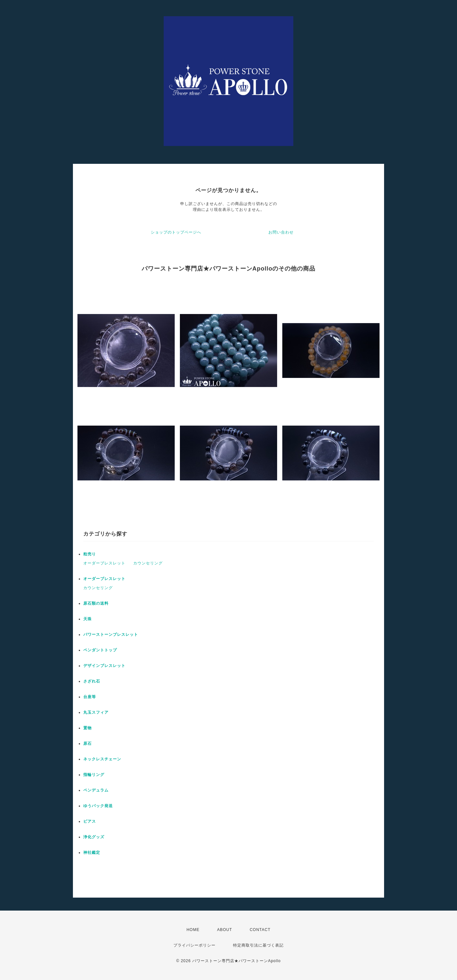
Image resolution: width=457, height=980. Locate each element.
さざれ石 (92, 681)
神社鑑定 (92, 853)
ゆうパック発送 (98, 806)
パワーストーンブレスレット (111, 635)
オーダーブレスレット (104, 563)
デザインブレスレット (104, 666)
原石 (88, 744)
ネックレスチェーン (102, 759)
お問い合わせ (281, 232)
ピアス (90, 821)
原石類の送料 (96, 603)
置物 (88, 728)
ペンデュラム (96, 790)
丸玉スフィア (96, 712)
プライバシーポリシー (194, 945)
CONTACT (260, 930)
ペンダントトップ (100, 650)
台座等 (90, 697)
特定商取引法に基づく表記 (258, 945)
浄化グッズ (94, 837)
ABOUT (225, 930)
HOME (193, 930)
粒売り (90, 554)
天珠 (88, 619)
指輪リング (94, 775)
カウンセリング (148, 563)
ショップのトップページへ (176, 232)
